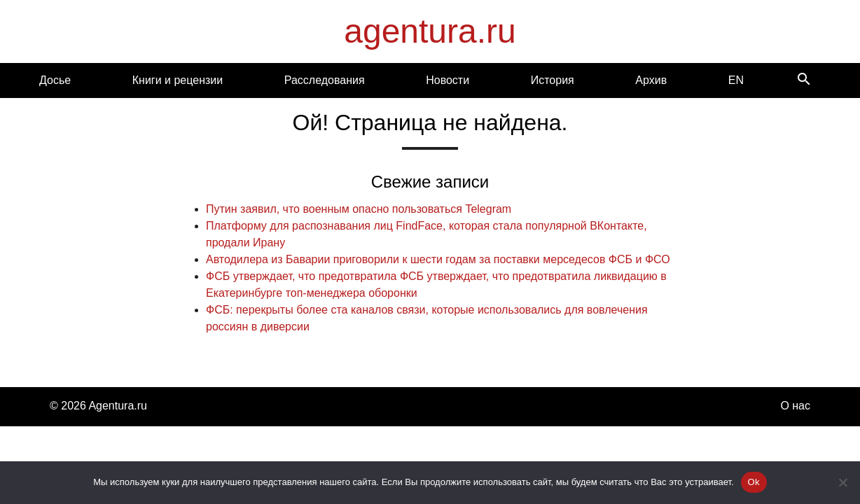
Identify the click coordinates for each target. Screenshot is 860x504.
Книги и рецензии (178, 80)
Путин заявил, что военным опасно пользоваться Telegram (359, 209)
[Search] (804, 80)
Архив (651, 80)
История (553, 80)
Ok (754, 482)
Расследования (325, 80)
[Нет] (842, 482)
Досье (55, 80)
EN (736, 80)
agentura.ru (430, 31)
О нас (795, 406)
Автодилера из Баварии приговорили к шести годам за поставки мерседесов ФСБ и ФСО (438, 259)
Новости (448, 80)
